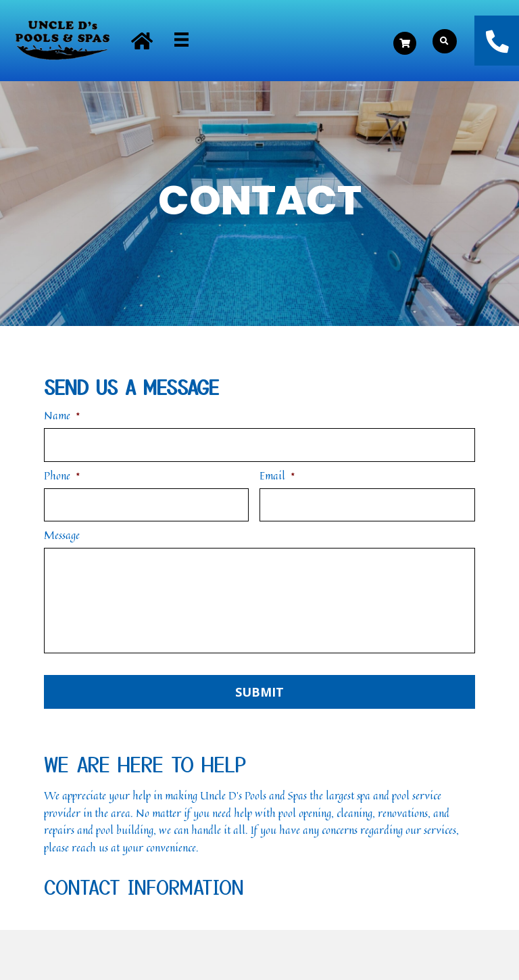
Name (62, 416)
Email (277, 475)
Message (62, 535)
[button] (142, 41)
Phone (62, 475)
